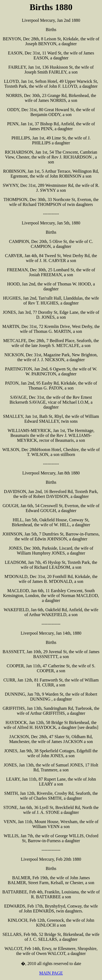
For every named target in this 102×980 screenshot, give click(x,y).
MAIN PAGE (51, 973)
